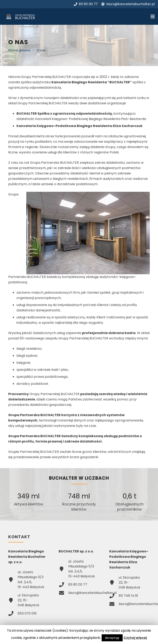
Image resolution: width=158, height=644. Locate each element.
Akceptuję (112, 638)
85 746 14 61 (128, 596)
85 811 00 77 (86, 4)
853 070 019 (27, 613)
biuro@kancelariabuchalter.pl (128, 4)
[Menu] (153, 16)
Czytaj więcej (135, 638)
